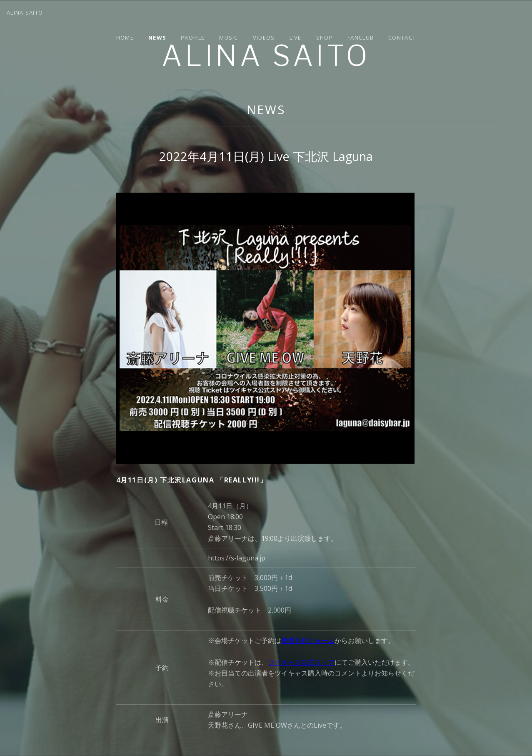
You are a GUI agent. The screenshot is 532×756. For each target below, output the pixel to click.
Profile (193, 38)
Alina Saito (266, 56)
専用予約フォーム (308, 640)
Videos (264, 38)
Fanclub (361, 38)
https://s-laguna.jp (237, 558)
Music (229, 38)
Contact (402, 38)
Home (125, 38)
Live (296, 38)
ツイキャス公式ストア (301, 662)
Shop (325, 38)
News (157, 38)
